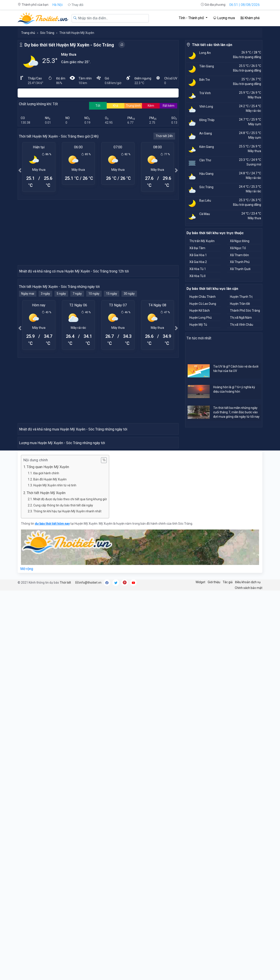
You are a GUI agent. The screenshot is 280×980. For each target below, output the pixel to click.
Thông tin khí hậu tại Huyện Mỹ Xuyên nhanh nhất (67, 748)
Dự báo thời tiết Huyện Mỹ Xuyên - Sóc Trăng (69, 45)
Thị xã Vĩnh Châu (242, 325)
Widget (200, 819)
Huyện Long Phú (201, 318)
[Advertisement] (98, 232)
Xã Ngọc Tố (238, 248)
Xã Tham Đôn (239, 255)
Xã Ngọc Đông (240, 241)
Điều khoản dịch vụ (248, 819)
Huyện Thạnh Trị (241, 297)
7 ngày (77, 373)
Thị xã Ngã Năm (241, 318)
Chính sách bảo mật (249, 825)
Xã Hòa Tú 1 (198, 269)
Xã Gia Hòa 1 (198, 255)
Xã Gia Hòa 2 (198, 262)
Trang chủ (28, 33)
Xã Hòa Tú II (197, 276)
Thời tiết (65, 820)
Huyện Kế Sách (200, 311)
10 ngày (94, 373)
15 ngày (112, 373)
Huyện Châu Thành (203, 297)
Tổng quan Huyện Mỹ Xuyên (48, 704)
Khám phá (250, 18)
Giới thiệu (214, 819)
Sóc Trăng (47, 33)
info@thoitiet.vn (88, 820)
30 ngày (129, 373)
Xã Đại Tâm (197, 248)
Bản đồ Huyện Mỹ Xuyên (50, 716)
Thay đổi (76, 5)
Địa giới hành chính (46, 710)
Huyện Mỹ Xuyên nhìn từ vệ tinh (55, 722)
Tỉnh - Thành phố (192, 18)
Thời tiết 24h (164, 136)
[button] (20, 170)
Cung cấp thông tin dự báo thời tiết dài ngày (63, 742)
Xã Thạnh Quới (240, 269)
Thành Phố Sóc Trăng (245, 311)
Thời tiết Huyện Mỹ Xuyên (46, 730)
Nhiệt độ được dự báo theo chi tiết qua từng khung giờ (70, 736)
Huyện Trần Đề (240, 304)
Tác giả (228, 819)
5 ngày (61, 373)
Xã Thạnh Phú (240, 262)
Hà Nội (57, 5)
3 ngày (45, 373)
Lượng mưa (224, 18)
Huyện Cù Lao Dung (203, 304)
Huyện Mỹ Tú (198, 325)
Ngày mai (28, 373)
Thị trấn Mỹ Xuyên (202, 241)
